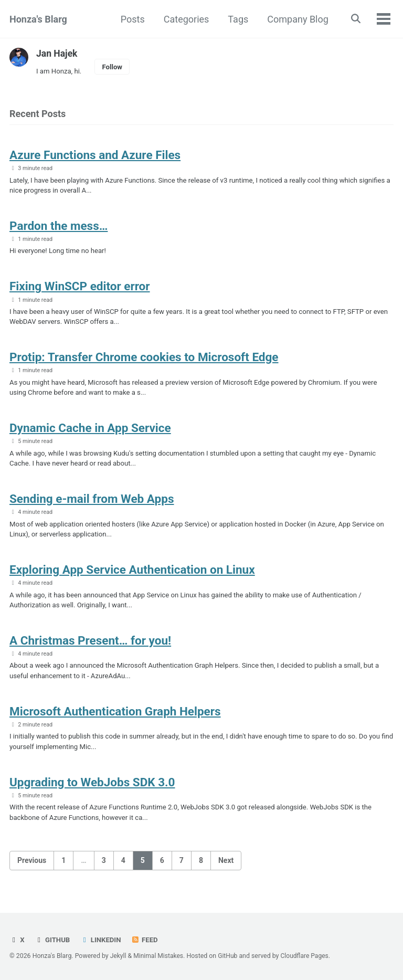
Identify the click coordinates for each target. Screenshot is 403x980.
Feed (146, 940)
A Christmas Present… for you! (90, 650)
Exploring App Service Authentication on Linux (132, 578)
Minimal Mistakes (159, 956)
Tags (236, 19)
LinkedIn (102, 940)
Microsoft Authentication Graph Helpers (115, 722)
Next (226, 873)
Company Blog (296, 19)
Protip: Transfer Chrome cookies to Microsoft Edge (144, 362)
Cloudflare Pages (307, 956)
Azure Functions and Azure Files (95, 156)
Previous (32, 873)
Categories (184, 19)
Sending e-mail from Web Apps (92, 505)
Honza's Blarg (38, 19)
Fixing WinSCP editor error (80, 289)
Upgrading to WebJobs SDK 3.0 (92, 794)
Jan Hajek (57, 53)
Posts (131, 19)
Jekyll (119, 956)
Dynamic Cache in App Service (90, 434)
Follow (114, 67)
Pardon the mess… (59, 228)
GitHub (53, 940)
